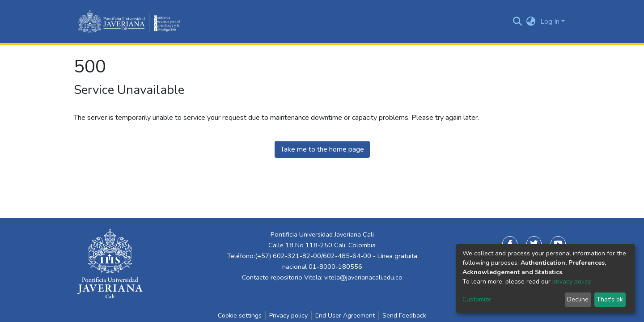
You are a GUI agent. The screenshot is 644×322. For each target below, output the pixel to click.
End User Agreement (345, 316)
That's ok (610, 299)
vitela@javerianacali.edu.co (363, 277)
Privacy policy (288, 316)
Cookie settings (240, 316)
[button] (531, 21)
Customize (477, 299)
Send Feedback (404, 316)
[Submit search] (518, 21)
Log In (550, 21)
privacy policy (571, 282)
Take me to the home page (322, 149)
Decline (578, 299)
